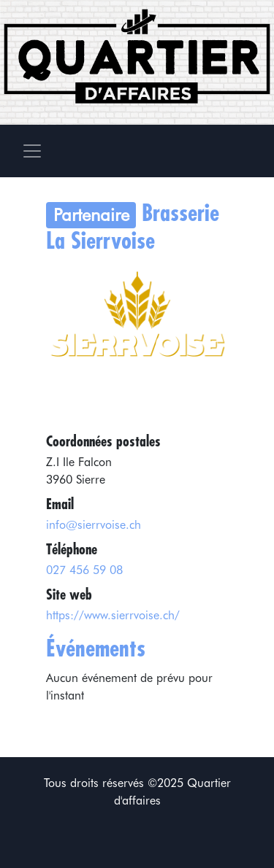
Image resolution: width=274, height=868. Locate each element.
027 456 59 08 (84, 570)
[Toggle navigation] (32, 151)
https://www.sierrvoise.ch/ (113, 615)
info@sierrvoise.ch (94, 525)
